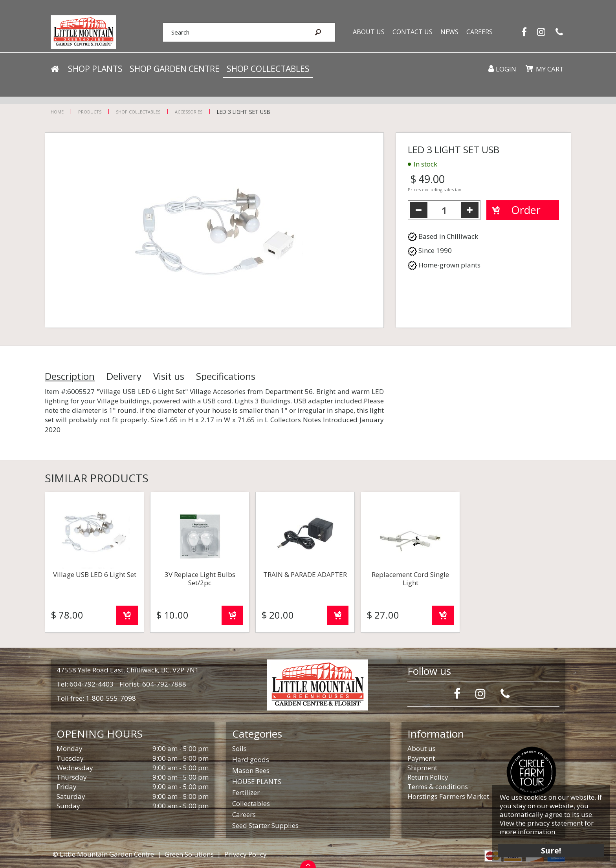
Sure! (549, 849)
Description (70, 376)
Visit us (169, 376)
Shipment (422, 768)
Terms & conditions (438, 787)
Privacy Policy (246, 854)
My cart (549, 71)
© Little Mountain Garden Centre (103, 854)
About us (422, 748)
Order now (127, 615)
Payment (421, 758)
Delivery (124, 376)
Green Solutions (189, 854)
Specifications (226, 376)
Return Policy (428, 777)
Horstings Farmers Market (448, 796)
